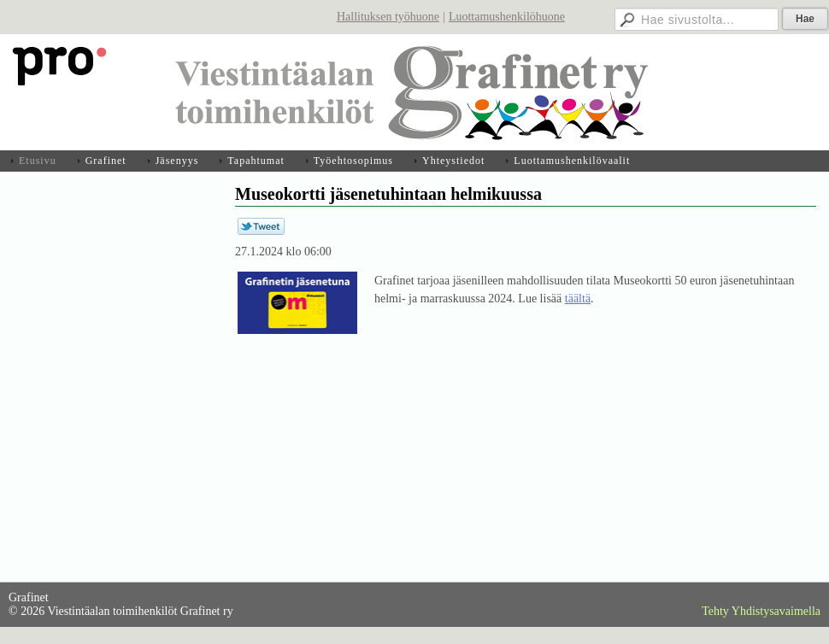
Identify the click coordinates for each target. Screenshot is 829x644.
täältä (578, 299)
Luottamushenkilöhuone (507, 17)
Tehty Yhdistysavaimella (761, 611)
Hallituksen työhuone (388, 17)
